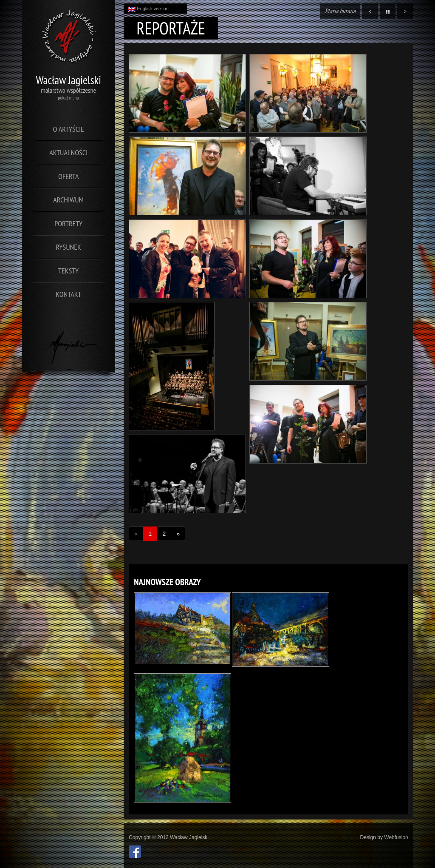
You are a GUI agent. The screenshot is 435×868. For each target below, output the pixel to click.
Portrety (68, 223)
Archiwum (68, 200)
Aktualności (68, 152)
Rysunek (69, 247)
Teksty (68, 271)
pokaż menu (68, 98)
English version (148, 9)
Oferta (68, 176)
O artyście (69, 129)
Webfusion (396, 837)
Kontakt (68, 294)
